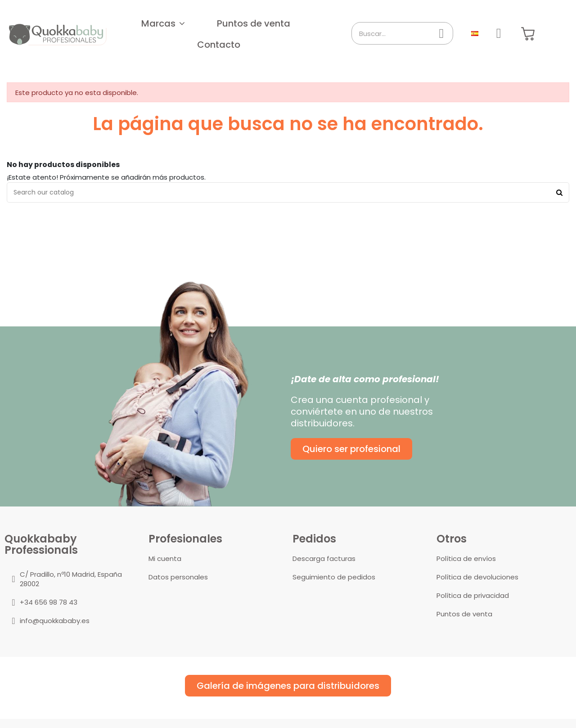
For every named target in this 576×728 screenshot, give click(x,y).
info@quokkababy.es (55, 621)
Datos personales (178, 577)
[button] (163, 23)
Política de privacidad (473, 595)
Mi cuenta (165, 558)
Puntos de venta (464, 614)
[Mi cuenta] (499, 33)
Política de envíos (466, 558)
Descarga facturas (324, 558)
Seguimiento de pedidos (334, 577)
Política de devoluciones (477, 577)
